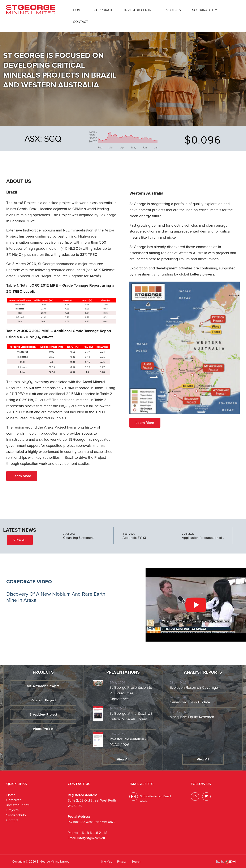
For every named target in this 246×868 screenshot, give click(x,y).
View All (20, 540)
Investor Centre (139, 10)
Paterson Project (43, 700)
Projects (173, 10)
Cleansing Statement (78, 538)
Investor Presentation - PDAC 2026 (128, 742)
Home (78, 10)
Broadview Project (43, 714)
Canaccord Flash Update (190, 702)
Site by (226, 862)
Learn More (22, 476)
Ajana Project (43, 729)
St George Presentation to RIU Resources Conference (131, 693)
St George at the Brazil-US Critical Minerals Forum (131, 716)
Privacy (122, 862)
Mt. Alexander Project (43, 686)
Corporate (103, 10)
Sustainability (205, 10)
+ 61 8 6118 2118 (93, 833)
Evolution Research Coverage (194, 687)
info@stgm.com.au (91, 838)
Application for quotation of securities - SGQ (204, 538)
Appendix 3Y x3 (134, 538)
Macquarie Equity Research (192, 717)
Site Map (107, 862)
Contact (81, 22)
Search (136, 862)
